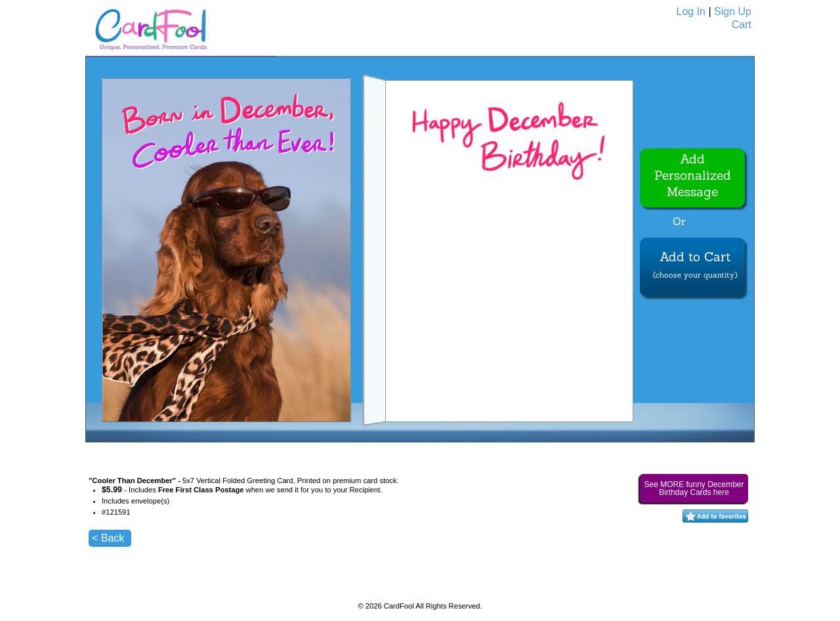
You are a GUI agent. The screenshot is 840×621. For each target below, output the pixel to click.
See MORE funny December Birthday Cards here (694, 488)
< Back (108, 538)
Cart (742, 25)
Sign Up (733, 11)
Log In (691, 11)
